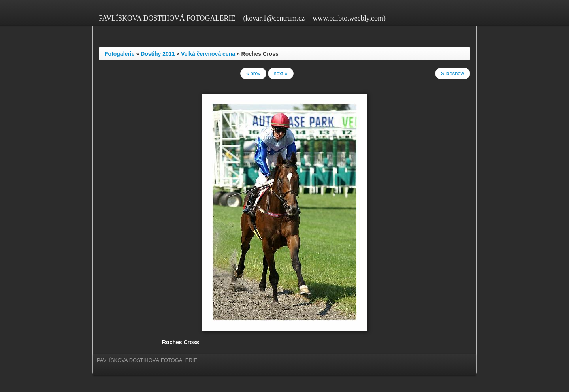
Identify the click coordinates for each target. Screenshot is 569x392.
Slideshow (453, 73)
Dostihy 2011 (158, 54)
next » (281, 73)
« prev (253, 73)
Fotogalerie (120, 54)
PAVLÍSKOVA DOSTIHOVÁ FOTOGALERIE (167, 18)
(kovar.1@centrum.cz (274, 18)
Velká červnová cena (208, 54)
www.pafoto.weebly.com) (349, 18)
